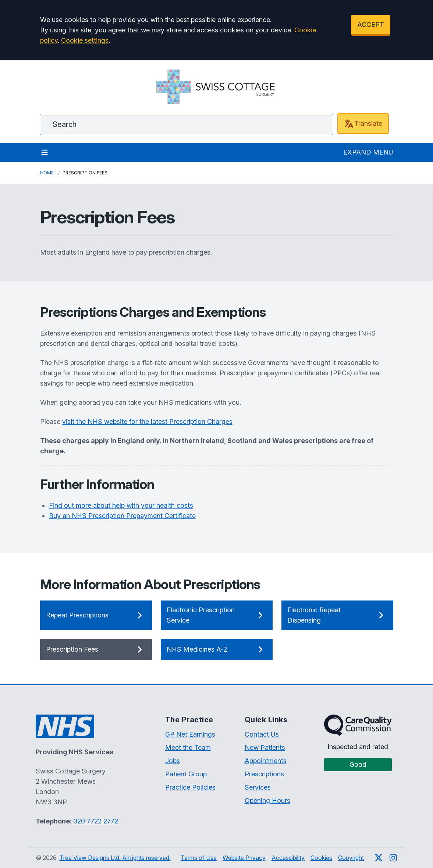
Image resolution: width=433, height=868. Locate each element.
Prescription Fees (96, 649)
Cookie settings (85, 40)
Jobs (173, 761)
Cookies (321, 858)
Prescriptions (264, 774)
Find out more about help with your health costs (121, 505)
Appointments (266, 761)
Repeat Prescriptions (96, 615)
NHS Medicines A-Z (217, 649)
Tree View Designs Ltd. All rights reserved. (115, 858)
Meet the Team (188, 747)
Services (258, 787)
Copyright (351, 858)
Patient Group (186, 774)
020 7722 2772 (96, 821)
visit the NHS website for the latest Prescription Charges (147, 421)
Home (47, 173)
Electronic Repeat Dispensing (337, 615)
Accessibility (288, 858)
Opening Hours (267, 800)
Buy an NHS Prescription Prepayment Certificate (122, 516)
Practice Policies (190, 787)
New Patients (265, 747)
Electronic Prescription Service (217, 615)
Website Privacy (244, 858)
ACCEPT (371, 24)
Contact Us (262, 734)
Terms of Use (199, 858)
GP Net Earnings (190, 734)
